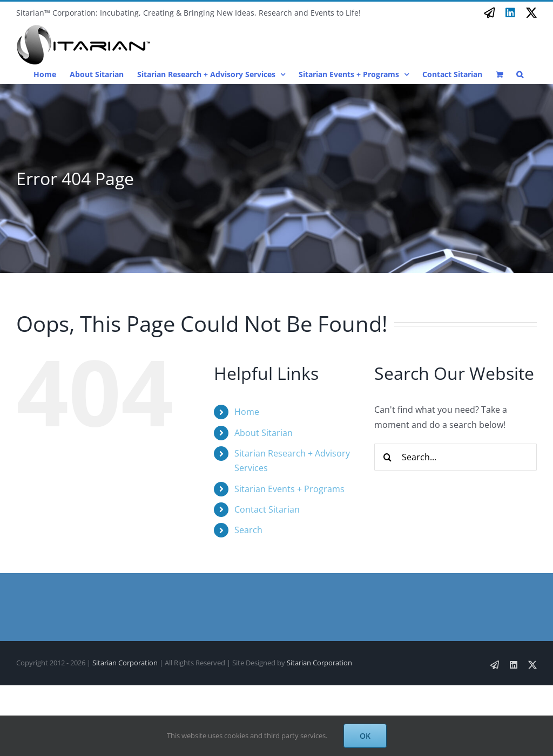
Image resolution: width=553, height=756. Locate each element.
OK (365, 736)
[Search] (388, 457)
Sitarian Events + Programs (289, 489)
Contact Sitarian (267, 509)
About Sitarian (264, 433)
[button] (520, 74)
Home (247, 412)
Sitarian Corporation (125, 663)
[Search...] (456, 457)
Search (248, 530)
